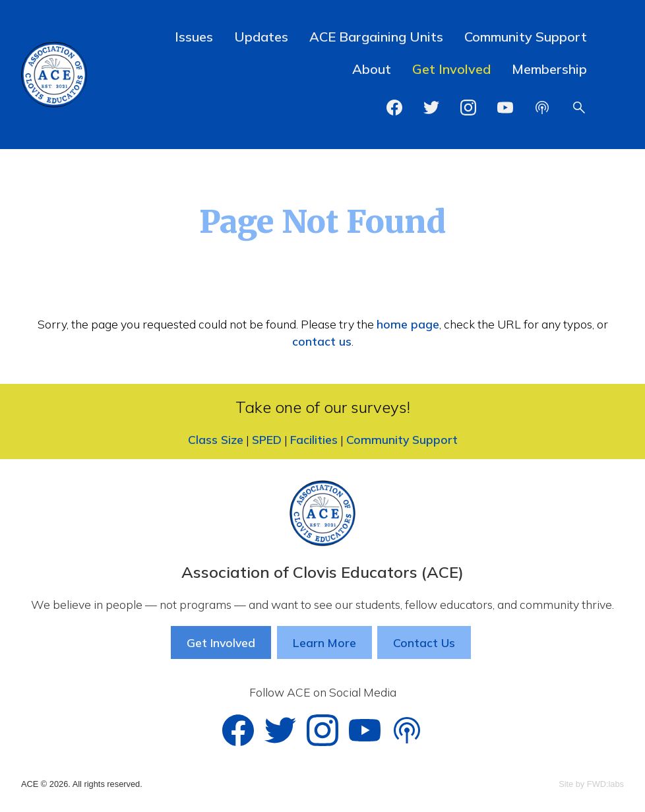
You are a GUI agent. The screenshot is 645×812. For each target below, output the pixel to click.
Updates (261, 37)
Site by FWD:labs (591, 784)
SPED (267, 439)
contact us (322, 341)
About (372, 69)
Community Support (526, 37)
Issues (194, 37)
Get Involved (451, 69)
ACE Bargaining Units (376, 37)
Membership (549, 69)
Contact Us (424, 642)
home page (408, 324)
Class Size (216, 439)
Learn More (324, 642)
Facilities (314, 439)
